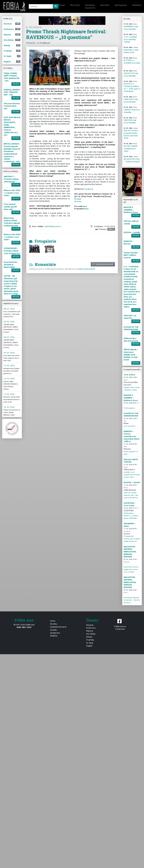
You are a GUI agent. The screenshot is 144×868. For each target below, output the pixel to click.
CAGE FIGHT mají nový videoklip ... (131, 99)
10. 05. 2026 (9, 365)
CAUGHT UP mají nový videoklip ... (131, 73)
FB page (78, 199)
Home (62, 5)
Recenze (90, 625)
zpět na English (34, 27)
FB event (78, 201)
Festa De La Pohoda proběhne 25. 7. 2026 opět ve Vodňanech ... (132, 86)
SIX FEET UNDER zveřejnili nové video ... (131, 147)
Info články (91, 634)
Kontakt (105, 5)
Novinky (75, 5)
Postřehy (90, 640)
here (85, 206)
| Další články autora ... (53, 226)
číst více (16, 84)
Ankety (89, 637)
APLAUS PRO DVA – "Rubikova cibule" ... (132, 160)
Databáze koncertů (90, 6)
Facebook (89, 189)
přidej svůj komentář (103, 264)
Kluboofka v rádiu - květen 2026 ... (132, 50)
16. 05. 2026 (9, 407)
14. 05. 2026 (9, 378)
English (89, 646)
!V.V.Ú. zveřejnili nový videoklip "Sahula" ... (130, 38)
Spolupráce (121, 5)
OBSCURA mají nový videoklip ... (131, 120)
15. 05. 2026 (9, 394)
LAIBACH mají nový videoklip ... (132, 110)
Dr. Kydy (90, 643)
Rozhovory (91, 628)
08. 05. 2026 (9, 309)
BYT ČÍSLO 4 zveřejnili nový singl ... (132, 62)
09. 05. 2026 (9, 353)
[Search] (43, 6)
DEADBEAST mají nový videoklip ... (131, 27)
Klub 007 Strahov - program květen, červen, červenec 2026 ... (131, 133)
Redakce (54, 636)
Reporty (90, 631)
